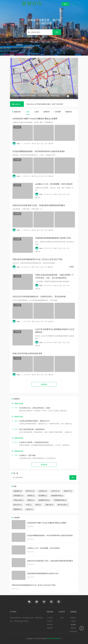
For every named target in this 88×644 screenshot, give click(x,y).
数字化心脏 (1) (63, 505)
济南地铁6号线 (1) (60, 500)
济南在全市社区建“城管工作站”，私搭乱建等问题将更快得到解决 (39, 205)
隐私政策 (50, 628)
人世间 (71, 267)
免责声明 (50, 625)
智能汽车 (73, 618)
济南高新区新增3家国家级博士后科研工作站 (53, 238)
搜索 (57, 32)
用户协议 (50, 621)
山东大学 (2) (55, 491)
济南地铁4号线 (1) (57, 496)
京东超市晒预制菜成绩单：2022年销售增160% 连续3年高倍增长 (39, 151)
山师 (48, 42)
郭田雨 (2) (31, 496)
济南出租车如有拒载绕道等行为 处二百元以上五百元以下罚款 (37, 259)
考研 (43, 42)
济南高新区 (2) (18, 496)
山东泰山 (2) (43, 491)
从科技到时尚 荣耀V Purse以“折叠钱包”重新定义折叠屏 (35, 119)
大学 (31, 42)
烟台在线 (73, 625)
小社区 (62, 618)
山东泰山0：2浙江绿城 (27, 455)
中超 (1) (29, 505)
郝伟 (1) (38, 505)
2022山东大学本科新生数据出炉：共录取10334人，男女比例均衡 (39, 297)
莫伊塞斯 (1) (43, 496)
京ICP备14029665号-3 (54, 639)
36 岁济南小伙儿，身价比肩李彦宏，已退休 (35, 408)
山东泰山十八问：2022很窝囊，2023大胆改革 (54, 184)
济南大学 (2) (68, 491)
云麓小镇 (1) (49, 505)
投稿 (65, 4)
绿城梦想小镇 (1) (44, 500)
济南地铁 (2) (18, 491)
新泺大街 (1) (18, 505)
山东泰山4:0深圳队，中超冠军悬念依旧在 (34, 442)
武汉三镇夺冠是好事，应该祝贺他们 (32, 429)
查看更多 (44, 465)
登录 (74, 4)
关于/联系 (50, 618)
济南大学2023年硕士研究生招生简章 (27, 353)
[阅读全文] (63, 411)
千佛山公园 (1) (18, 500)
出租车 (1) (29, 509)
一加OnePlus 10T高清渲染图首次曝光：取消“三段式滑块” (44, 104)
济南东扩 (55, 42)
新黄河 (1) (31, 500)
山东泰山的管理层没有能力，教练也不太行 (34, 421)
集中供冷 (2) (30, 491)
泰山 (37, 42)
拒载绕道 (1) (18, 509)
